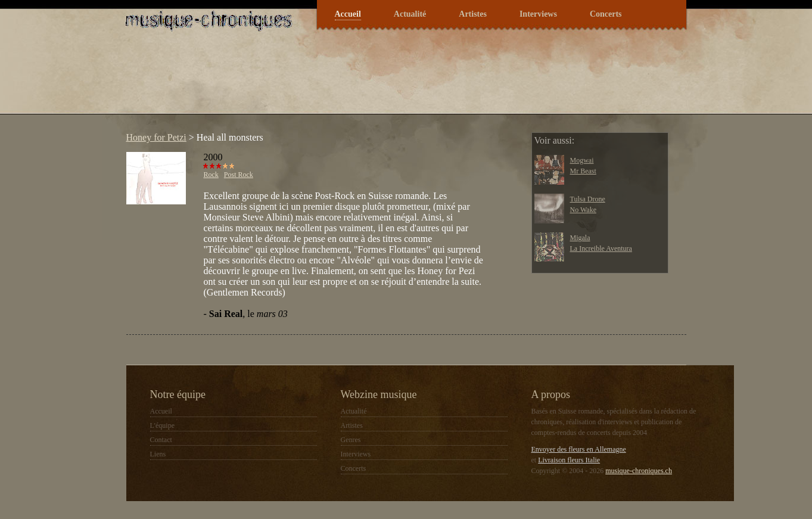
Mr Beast (583, 171)
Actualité (410, 14)
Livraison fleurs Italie (569, 460)
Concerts (606, 14)
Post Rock (239, 175)
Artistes (473, 14)
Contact (161, 440)
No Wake (583, 210)
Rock (211, 175)
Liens (158, 454)
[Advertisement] (337, 80)
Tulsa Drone (588, 199)
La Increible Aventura (601, 248)
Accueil (348, 14)
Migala (580, 238)
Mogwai (582, 160)
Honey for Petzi (156, 137)
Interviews (538, 14)
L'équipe (162, 425)
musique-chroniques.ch (639, 471)
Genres (351, 440)
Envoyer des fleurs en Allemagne (579, 449)
